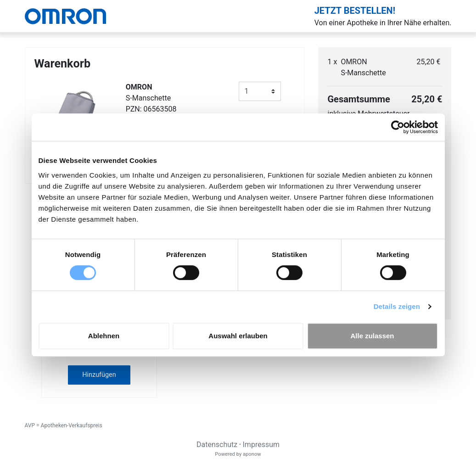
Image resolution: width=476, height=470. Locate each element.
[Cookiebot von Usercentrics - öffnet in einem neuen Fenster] (398, 127)
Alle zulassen (372, 336)
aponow (252, 454)
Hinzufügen (99, 375)
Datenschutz (217, 445)
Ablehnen (104, 336)
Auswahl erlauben (238, 336)
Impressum (261, 445)
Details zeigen (397, 306)
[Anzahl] (260, 91)
